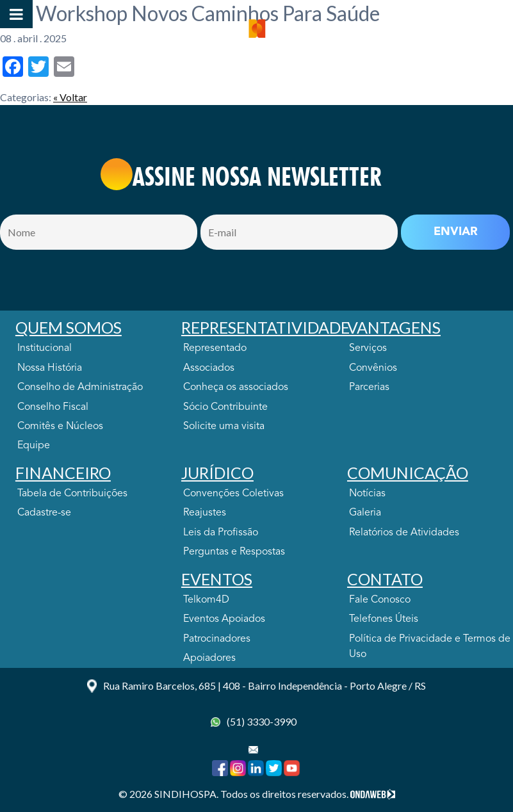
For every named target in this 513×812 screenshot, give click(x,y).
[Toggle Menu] (16, 14)
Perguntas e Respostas (234, 552)
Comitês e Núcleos (60, 426)
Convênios (373, 368)
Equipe (34, 446)
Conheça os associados (236, 387)
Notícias (367, 494)
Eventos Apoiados (224, 619)
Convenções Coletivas (233, 494)
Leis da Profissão (221, 533)
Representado (215, 348)
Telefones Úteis (384, 619)
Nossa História (50, 368)
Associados (209, 368)
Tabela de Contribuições (72, 494)
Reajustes (205, 513)
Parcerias (369, 387)
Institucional (45, 348)
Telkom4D (206, 600)
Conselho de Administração (80, 387)
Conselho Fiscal (53, 407)
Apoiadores (209, 658)
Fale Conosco (380, 600)
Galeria (365, 513)
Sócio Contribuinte (225, 407)
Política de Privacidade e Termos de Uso (430, 647)
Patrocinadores (217, 639)
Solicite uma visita (224, 426)
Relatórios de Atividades (404, 533)
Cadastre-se (44, 513)
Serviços (368, 348)
